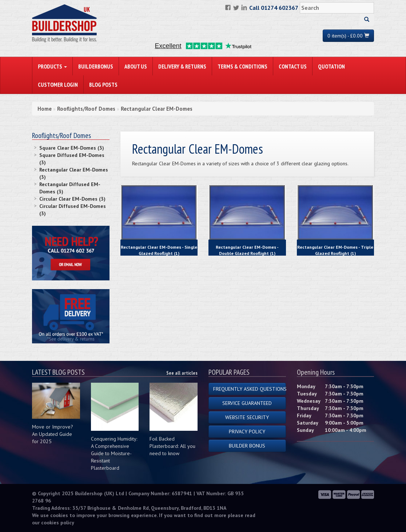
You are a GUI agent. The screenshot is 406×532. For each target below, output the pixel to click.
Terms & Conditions (242, 66)
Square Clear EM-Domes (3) (72, 148)
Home (45, 109)
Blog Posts (103, 84)
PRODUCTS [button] (52, 66)
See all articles (182, 373)
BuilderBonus (96, 66)
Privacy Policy (247, 431)
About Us (136, 66)
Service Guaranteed (247, 403)
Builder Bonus (247, 446)
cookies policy (58, 523)
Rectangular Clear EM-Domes (157, 109)
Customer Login (58, 84)
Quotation (331, 66)
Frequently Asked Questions (250, 389)
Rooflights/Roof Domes (86, 109)
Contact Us (293, 66)
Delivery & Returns (182, 66)
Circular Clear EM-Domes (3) (72, 199)
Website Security (247, 417)
